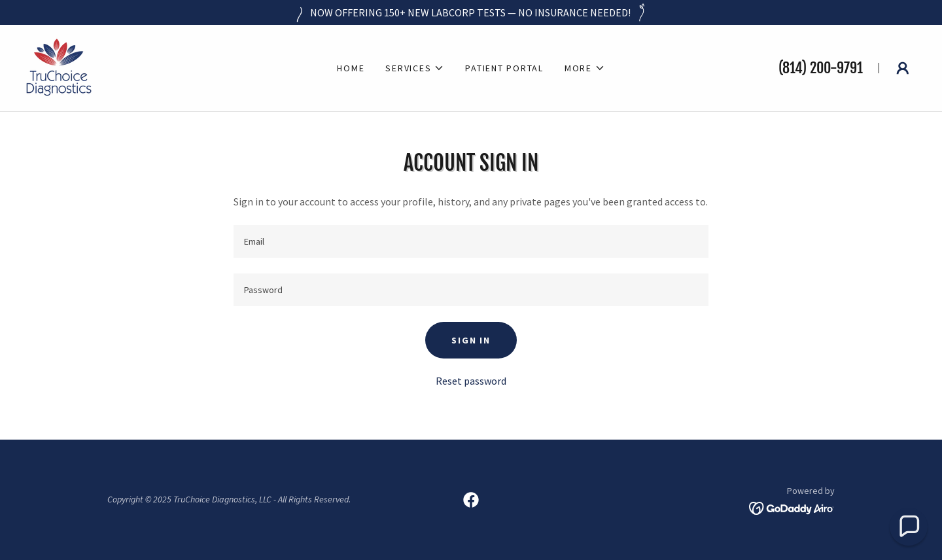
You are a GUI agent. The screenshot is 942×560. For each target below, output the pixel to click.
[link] (59, 67)
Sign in (471, 340)
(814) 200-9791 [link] (821, 68)
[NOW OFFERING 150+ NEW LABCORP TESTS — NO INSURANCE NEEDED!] (471, 12)
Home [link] (351, 68)
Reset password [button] (471, 381)
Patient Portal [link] (504, 68)
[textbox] (471, 241)
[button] (415, 68)
